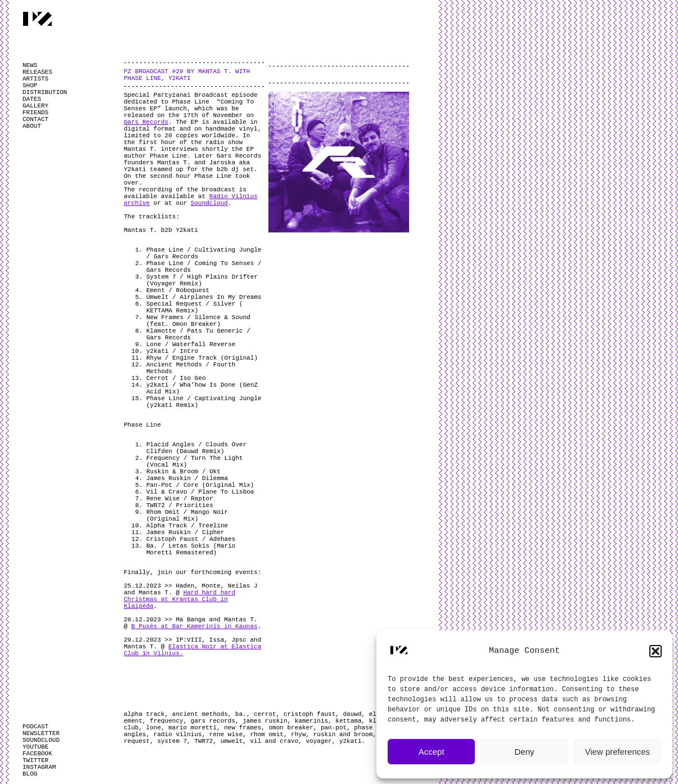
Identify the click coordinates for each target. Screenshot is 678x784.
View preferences (618, 752)
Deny (524, 752)
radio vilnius (178, 734)
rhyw (298, 734)
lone (154, 728)
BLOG (30, 774)
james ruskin (265, 721)
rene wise (226, 734)
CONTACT (35, 119)
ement (133, 721)
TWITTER (35, 760)
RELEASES (37, 72)
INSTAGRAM (39, 767)
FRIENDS (35, 113)
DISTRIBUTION (45, 92)
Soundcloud (209, 203)
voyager (319, 741)
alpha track (144, 714)
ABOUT (32, 126)
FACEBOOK (37, 754)
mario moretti (192, 728)
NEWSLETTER (41, 733)
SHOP (30, 86)
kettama (348, 721)
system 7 (172, 741)
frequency (166, 721)
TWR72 (203, 741)
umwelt (232, 741)
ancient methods (200, 714)
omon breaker (291, 728)
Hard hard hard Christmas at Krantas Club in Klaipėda (179, 599)
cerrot (265, 714)
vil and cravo (274, 741)
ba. (241, 714)
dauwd (353, 714)
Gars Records (146, 122)
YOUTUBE (35, 747)
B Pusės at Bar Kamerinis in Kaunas (194, 626)
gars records (213, 721)
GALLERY (35, 106)
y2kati (351, 741)
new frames (243, 728)
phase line (372, 728)
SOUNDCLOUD (41, 740)
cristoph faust (309, 714)
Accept (432, 752)
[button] (655, 651)
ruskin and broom (343, 734)
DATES (32, 99)
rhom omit (266, 734)
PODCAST (35, 727)
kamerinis (311, 721)
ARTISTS (35, 79)
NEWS (30, 65)
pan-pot (334, 728)
